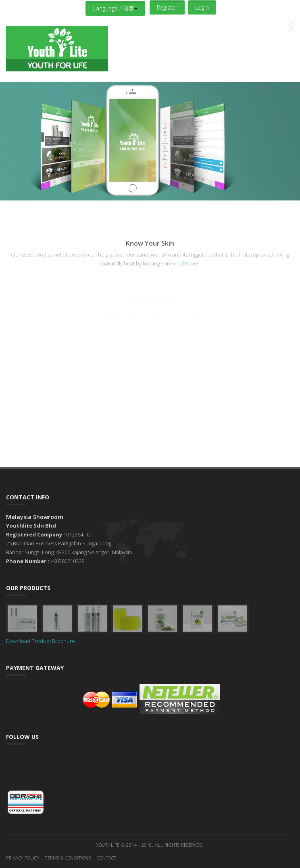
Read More (185, 263)
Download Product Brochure (41, 641)
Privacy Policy (23, 858)
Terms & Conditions (68, 858)
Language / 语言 (115, 8)
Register (167, 7)
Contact (106, 858)
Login (202, 7)
